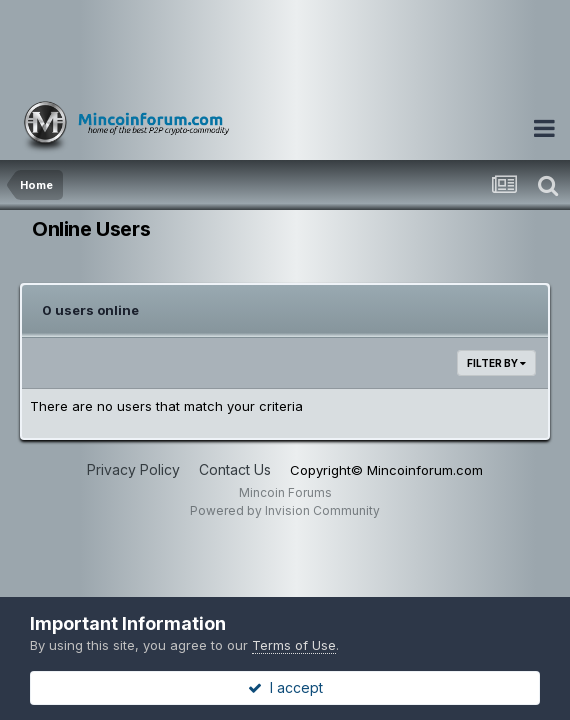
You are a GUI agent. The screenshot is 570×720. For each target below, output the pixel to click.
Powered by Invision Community (285, 510)
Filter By (496, 363)
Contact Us (235, 469)
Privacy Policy (133, 469)
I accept (285, 687)
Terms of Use (294, 645)
